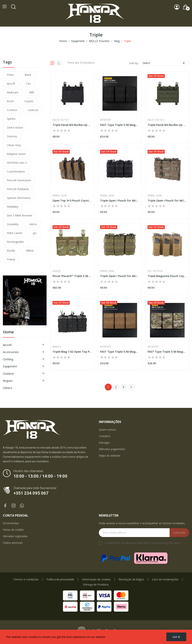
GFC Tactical (155, 271)
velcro (33, 224)
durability (13, 224)
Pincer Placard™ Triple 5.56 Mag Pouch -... (72, 276)
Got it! (176, 637)
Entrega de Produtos (96, 585)
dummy (12, 136)
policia (11, 259)
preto (10, 75)
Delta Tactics (61, 120)
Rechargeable (15, 242)
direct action (15, 128)
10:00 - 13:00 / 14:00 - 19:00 (40, 476)
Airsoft (7, 345)
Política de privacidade (60, 579)
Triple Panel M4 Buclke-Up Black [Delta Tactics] (72, 125)
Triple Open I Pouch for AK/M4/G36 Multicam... (167, 200)
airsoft (11, 84)
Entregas (104, 443)
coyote (29, 101)
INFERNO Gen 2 (17, 163)
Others (8, 388)
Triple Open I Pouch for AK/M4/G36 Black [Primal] (120, 200)
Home (8, 332)
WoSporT (106, 120)
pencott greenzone (19, 180)
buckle (11, 251)
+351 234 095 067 (31, 493)
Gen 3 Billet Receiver (20, 215)
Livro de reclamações (165, 579)
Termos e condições (26, 579)
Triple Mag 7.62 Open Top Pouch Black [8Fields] (72, 352)
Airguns (8, 381)
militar (30, 251)
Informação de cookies (96, 579)
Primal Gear (60, 196)
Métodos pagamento (112, 449)
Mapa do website (110, 456)
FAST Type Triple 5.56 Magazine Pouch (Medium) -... (120, 125)
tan (28, 84)
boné (10, 101)
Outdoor (9, 373)
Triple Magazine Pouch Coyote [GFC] (167, 276)
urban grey (14, 145)
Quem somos (107, 430)
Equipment (10, 366)
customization (16, 171)
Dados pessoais (13, 543)
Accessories (11, 352)
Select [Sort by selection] (164, 63)
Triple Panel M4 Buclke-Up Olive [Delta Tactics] (167, 125)
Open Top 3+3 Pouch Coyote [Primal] (72, 200)
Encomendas (11, 523)
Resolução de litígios (131, 579)
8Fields (57, 347)
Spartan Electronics (19, 198)
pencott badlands (18, 189)
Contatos (105, 436)
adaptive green (16, 154)
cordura (12, 110)
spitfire (11, 119)
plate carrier (15, 233)
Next (131, 387)
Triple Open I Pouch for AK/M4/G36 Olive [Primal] (120, 276)
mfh (32, 92)
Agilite (57, 271)
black (28, 75)
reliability (13, 207)
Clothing (8, 359)
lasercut (33, 110)
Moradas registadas (15, 536)
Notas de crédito (13, 530)
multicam (13, 92)
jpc (35, 233)
